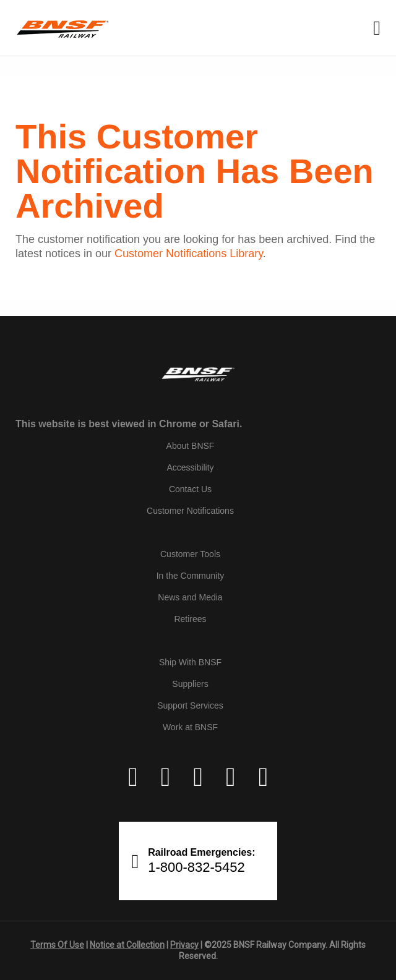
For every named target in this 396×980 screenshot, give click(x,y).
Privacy (184, 945)
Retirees (190, 619)
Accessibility (190, 467)
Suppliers (190, 684)
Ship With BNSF (190, 662)
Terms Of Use (57, 945)
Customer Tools (190, 554)
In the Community (191, 576)
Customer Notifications (190, 511)
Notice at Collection (127, 945)
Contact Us (190, 489)
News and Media (190, 597)
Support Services (190, 705)
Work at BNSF (190, 727)
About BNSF (191, 446)
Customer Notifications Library (189, 254)
